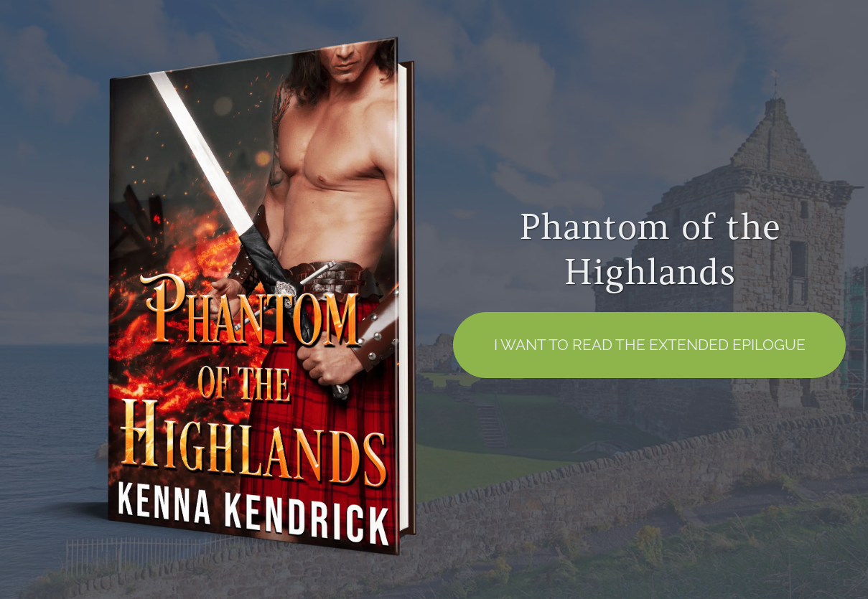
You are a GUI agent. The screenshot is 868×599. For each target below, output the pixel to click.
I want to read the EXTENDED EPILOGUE (650, 345)
